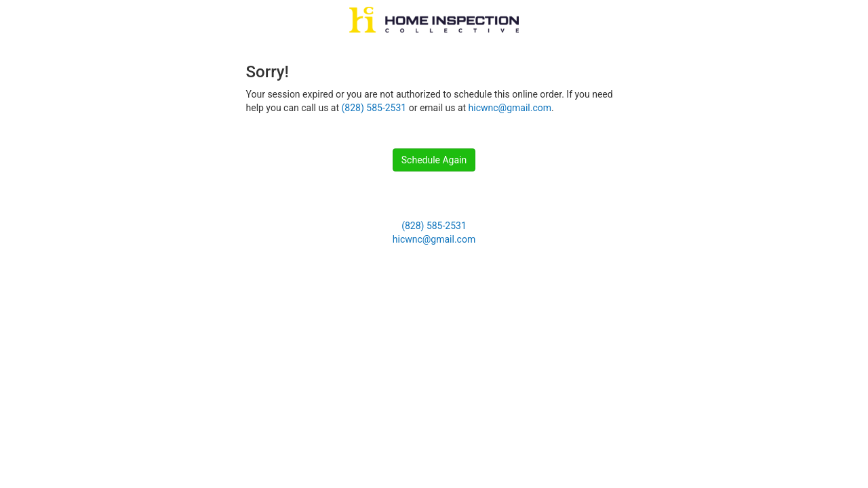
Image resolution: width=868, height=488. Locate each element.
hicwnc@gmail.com (510, 108)
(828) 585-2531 (374, 108)
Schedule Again (434, 160)
